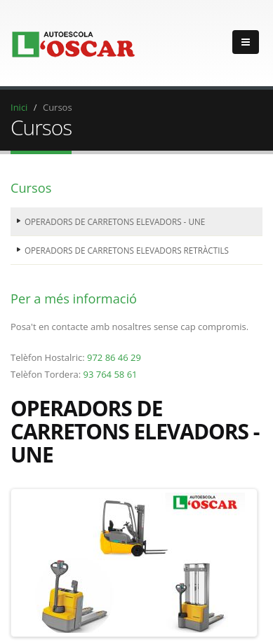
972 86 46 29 (114, 357)
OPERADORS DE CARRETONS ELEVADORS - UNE (115, 221)
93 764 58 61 (110, 374)
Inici (19, 107)
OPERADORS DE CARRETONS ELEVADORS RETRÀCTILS (127, 250)
